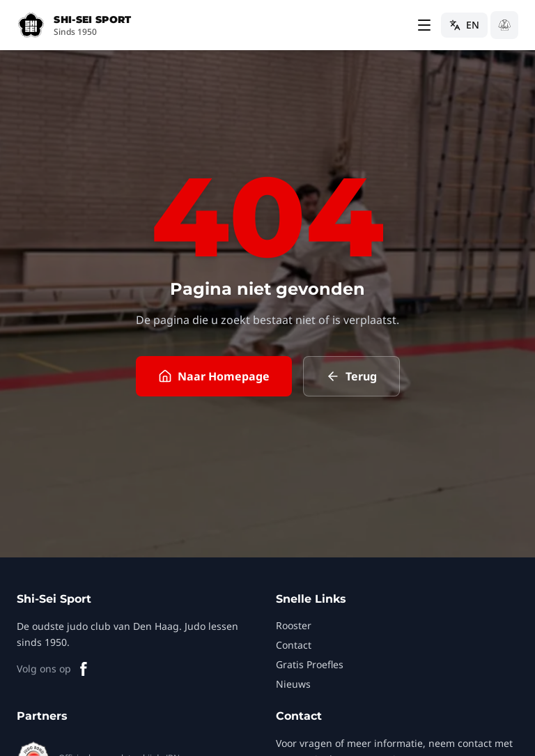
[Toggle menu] (424, 25)
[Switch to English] (464, 25)
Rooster (294, 625)
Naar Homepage (214, 376)
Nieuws (293, 684)
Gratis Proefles (310, 664)
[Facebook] (84, 669)
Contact (294, 645)
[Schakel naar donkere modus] (504, 25)
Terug (351, 376)
